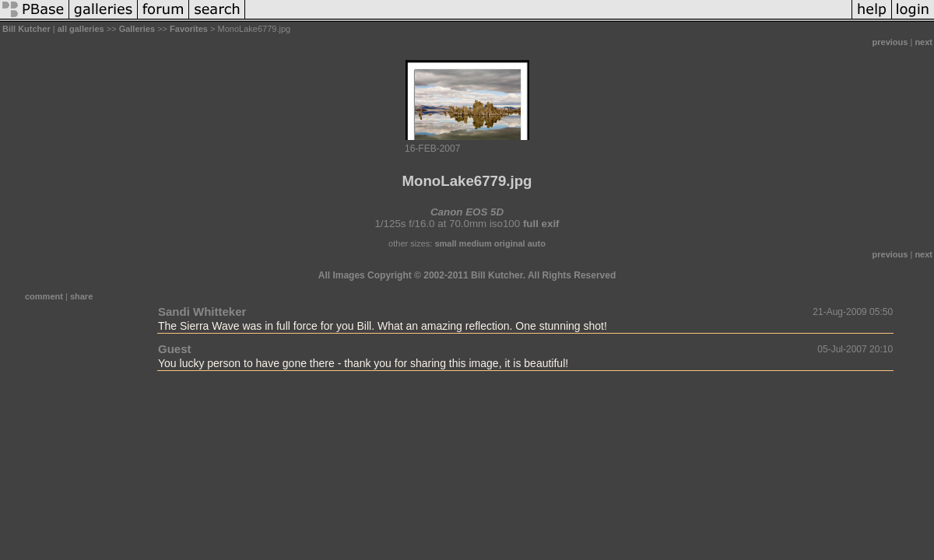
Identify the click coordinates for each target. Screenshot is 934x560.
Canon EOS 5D (467, 212)
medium (476, 243)
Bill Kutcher (26, 29)
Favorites (189, 29)
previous (890, 42)
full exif (541, 224)
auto (537, 243)
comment (44, 296)
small (445, 243)
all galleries (81, 29)
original (510, 243)
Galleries (137, 29)
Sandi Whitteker (202, 311)
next (923, 42)
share (81, 296)
